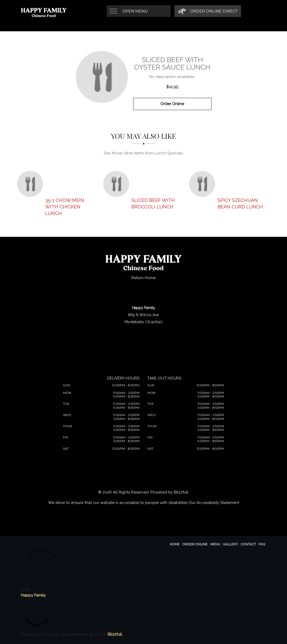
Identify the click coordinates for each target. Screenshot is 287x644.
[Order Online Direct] (208, 11)
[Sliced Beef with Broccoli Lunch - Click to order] (118, 184)
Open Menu (135, 11)
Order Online (172, 104)
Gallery (231, 544)
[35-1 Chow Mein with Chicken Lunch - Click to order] (31, 184)
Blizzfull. (115, 634)
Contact (248, 544)
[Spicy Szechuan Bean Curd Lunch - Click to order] (203, 184)
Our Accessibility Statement (214, 503)
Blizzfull (181, 492)
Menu (215, 544)
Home (175, 544)
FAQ (262, 544)
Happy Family (33, 595)
